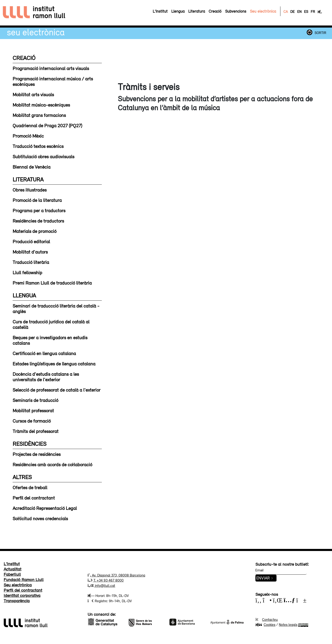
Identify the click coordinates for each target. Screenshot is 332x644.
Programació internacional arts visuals (51, 68)
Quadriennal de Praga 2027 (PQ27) (47, 125)
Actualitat (12, 569)
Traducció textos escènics (38, 146)
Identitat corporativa (22, 595)
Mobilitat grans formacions (39, 115)
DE (292, 11)
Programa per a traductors (39, 210)
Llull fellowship (27, 272)
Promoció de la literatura (37, 200)
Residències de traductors (38, 221)
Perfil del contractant (34, 498)
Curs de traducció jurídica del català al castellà (51, 324)
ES (306, 11)
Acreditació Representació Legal (45, 508)
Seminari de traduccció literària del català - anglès (56, 308)
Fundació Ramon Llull (24, 579)
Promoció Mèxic (28, 136)
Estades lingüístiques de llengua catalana (54, 364)
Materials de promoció (35, 231)
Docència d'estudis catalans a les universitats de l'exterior (46, 377)
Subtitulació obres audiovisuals (43, 156)
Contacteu (270, 619)
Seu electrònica (36, 32)
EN (299, 11)
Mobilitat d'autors (30, 252)
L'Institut (12, 564)
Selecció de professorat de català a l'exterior (57, 390)
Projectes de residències (37, 454)
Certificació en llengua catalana (44, 353)
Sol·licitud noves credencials (40, 518)
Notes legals (288, 624)
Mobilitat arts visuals (33, 94)
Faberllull (12, 574)
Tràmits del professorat (36, 431)
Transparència (17, 601)
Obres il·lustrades (30, 190)
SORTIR (320, 33)
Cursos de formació (32, 421)
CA (286, 11)
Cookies (265, 624)
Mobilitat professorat (33, 410)
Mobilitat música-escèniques (41, 105)
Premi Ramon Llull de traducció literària (52, 283)
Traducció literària (31, 262)
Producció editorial (31, 241)
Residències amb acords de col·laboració (52, 464)
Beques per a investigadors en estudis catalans (50, 340)
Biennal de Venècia (32, 167)
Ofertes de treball (30, 487)
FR (313, 11)
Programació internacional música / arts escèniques (53, 81)
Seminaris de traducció (35, 400)
